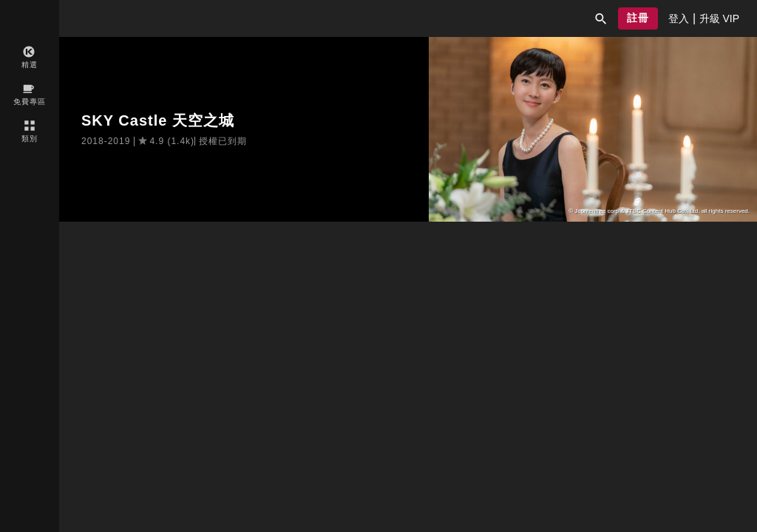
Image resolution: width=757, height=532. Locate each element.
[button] (601, 18)
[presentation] (679, 18)
